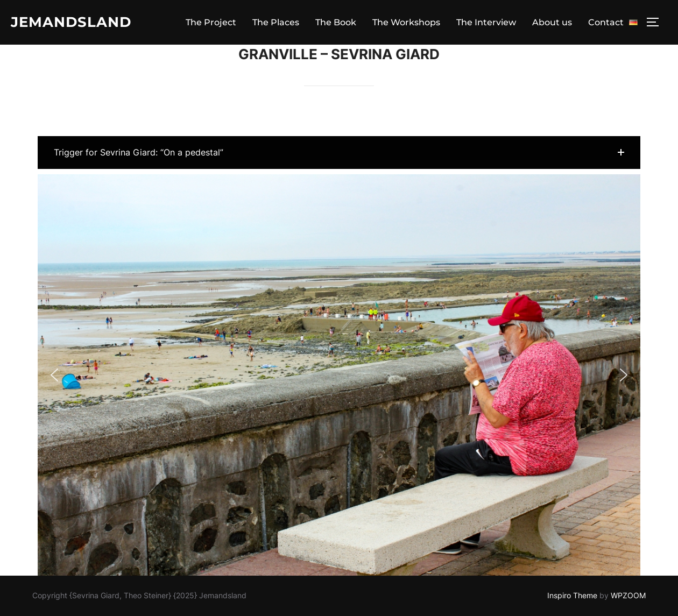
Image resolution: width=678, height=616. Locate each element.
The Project (211, 22)
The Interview (486, 22)
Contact (606, 22)
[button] (339, 152)
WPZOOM (628, 595)
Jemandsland (71, 22)
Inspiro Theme (572, 595)
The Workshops (406, 22)
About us (552, 22)
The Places (276, 22)
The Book (336, 22)
